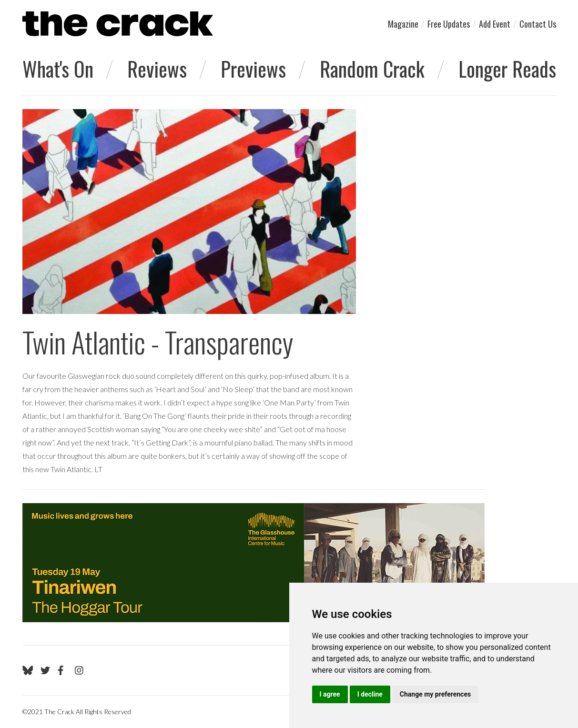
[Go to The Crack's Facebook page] (62, 670)
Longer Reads (507, 69)
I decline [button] (370, 694)
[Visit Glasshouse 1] (254, 563)
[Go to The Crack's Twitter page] (45, 670)
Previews (253, 69)
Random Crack (372, 69)
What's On (58, 69)
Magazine (403, 24)
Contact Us (538, 24)
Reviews (157, 69)
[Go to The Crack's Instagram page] (79, 670)
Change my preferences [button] (435, 694)
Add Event (495, 24)
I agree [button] (330, 694)
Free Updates (449, 24)
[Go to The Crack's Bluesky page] (28, 670)
